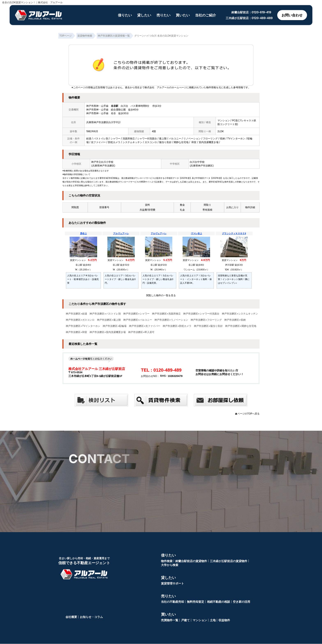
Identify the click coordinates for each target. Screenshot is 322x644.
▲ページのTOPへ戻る (247, 414)
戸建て (185, 620)
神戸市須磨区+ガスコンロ (80, 320)
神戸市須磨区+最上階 (109, 320)
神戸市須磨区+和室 (76, 332)
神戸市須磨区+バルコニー (138, 320)
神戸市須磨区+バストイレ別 (105, 314)
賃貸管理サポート (172, 584)
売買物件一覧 (170, 620)
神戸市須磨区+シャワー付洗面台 (201, 314)
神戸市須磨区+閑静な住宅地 (241, 326)
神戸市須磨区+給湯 (76, 314)
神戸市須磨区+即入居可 (141, 332)
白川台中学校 (197, 162)
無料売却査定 (195, 602)
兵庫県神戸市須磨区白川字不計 (103, 122)
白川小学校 (107, 162)
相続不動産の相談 (218, 602)
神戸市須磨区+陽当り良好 (208, 326)
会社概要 (71, 617)
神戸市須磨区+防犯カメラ (177, 326)
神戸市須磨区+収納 (235, 320)
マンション (200, 620)
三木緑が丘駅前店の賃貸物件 (229, 561)
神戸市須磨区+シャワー (136, 314)
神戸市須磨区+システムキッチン (240, 314)
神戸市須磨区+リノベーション (171, 320)
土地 (213, 620)
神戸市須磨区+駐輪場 (115, 326)
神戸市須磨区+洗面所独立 (166, 314)
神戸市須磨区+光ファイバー (145, 326)
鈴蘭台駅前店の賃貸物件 (191, 561)
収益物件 (224, 620)
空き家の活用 (241, 602)
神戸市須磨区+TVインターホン (83, 326)
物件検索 (167, 561)
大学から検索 (170, 565)
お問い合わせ (291, 15)
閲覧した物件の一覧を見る (161, 295)
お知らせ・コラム (91, 617)
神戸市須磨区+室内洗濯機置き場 (108, 332)
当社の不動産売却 (172, 602)
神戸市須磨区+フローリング (206, 320)
